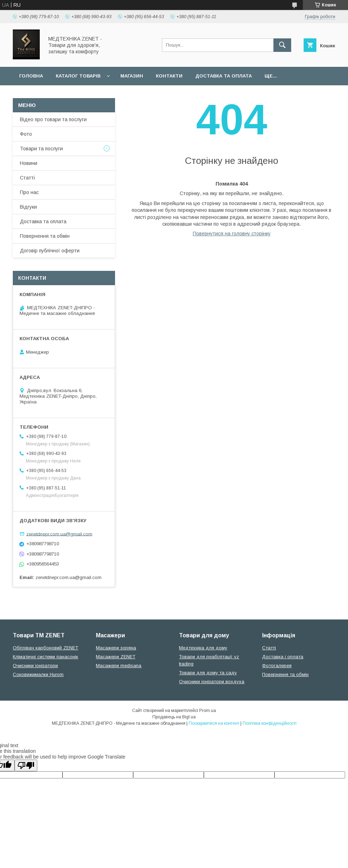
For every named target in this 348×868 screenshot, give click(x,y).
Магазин (132, 76)
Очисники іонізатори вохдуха (212, 682)
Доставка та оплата (224, 76)
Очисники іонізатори (35, 666)
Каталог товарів (78, 76)
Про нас (29, 192)
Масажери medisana (119, 666)
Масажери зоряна (116, 648)
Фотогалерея (277, 666)
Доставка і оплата (283, 657)
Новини (29, 163)
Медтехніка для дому (203, 648)
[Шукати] (282, 45)
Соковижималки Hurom (38, 674)
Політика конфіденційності (270, 723)
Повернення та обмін (45, 236)
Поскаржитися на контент (214, 723)
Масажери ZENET (116, 657)
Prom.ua (208, 711)
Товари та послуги (41, 149)
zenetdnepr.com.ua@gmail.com (59, 534)
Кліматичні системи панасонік (45, 657)
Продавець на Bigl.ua (174, 717)
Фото (26, 134)
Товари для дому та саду (208, 673)
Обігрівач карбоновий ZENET (45, 648)
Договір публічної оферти (50, 251)
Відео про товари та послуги (53, 119)
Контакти (169, 76)
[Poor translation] (26, 765)
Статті (27, 178)
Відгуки (28, 207)
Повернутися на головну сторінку (232, 234)
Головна (31, 76)
